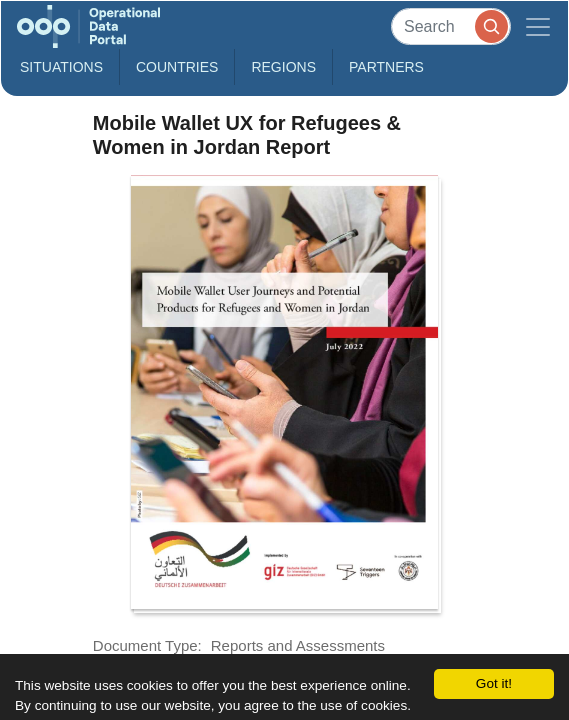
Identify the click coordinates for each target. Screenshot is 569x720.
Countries (177, 67)
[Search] (451, 26)
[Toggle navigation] (538, 26)
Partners (386, 67)
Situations (61, 67)
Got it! (494, 683)
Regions (283, 67)
